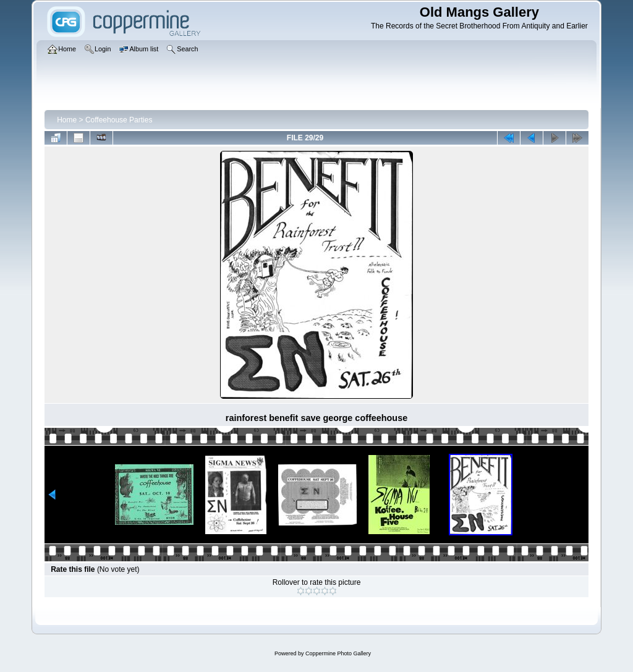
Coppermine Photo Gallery (338, 653)
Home (67, 120)
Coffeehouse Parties (119, 120)
